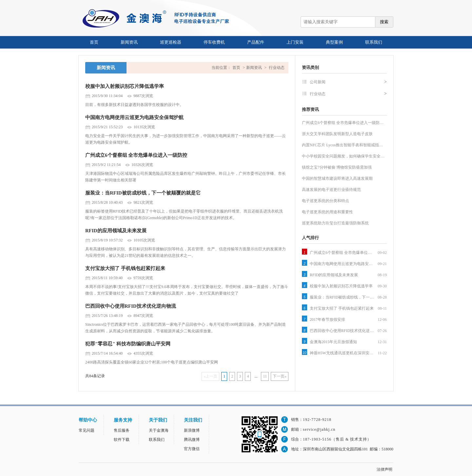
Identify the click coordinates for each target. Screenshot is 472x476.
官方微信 (192, 449)
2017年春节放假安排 (327, 320)
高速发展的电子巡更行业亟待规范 (331, 190)
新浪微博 (192, 430)
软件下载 (122, 440)
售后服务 (122, 430)
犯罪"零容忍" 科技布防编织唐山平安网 (128, 344)
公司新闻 (348, 82)
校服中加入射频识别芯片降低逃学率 (125, 86)
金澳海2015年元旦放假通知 (333, 342)
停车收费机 (214, 42)
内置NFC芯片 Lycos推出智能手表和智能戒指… (342, 145)
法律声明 (384, 469)
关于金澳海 (159, 430)
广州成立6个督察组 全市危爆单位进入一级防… (343, 123)
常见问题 (87, 430)
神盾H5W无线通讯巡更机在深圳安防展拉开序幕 (343, 353)
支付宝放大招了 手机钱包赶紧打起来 (125, 268)
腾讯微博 (192, 440)
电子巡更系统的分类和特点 (325, 201)
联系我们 (374, 42)
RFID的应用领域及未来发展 (116, 231)
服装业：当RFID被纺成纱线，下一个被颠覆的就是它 (143, 193)
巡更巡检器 (171, 42)
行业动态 (277, 68)
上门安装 (295, 42)
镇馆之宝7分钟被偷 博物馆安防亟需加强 (337, 167)
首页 (94, 42)
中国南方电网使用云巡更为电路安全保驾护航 (134, 117)
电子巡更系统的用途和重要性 (327, 212)
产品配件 (256, 42)
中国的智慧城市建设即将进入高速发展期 (337, 178)
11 (265, 376)
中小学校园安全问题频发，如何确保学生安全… (343, 156)
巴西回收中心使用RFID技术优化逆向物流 (131, 306)
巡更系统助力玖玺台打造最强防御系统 (335, 223)
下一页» (280, 376)
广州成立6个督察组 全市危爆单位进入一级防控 (136, 155)
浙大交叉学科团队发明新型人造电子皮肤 (337, 134)
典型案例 (334, 42)
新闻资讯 (129, 42)
